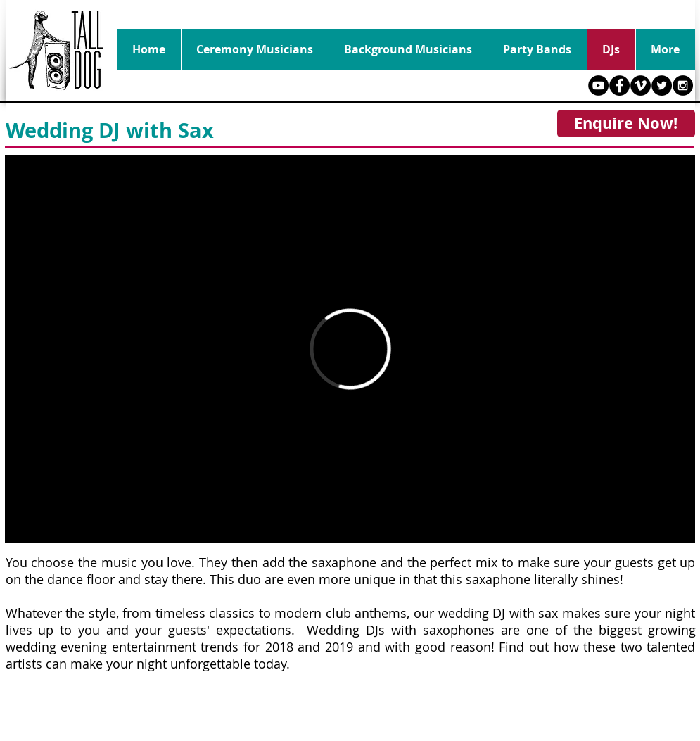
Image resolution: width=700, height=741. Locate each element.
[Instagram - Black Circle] (683, 85)
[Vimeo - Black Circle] (641, 85)
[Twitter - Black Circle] (662, 85)
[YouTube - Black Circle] (598, 85)
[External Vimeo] (350, 349)
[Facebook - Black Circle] (619, 85)
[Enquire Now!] (626, 123)
